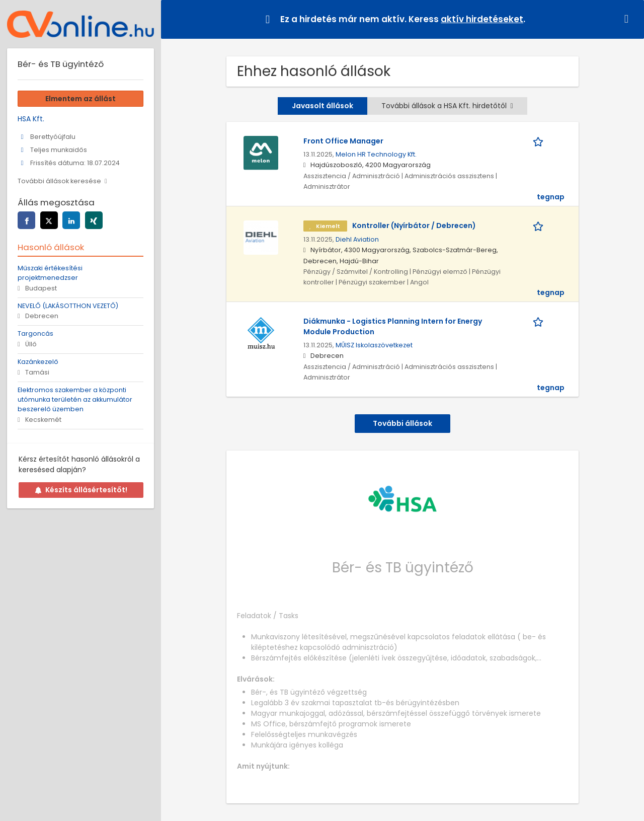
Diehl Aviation (357, 239)
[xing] (94, 220)
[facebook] (26, 220)
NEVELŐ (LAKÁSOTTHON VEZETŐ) (68, 306)
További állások (403, 423)
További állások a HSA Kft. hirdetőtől (447, 106)
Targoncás (35, 333)
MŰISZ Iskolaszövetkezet (374, 345)
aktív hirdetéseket (482, 19)
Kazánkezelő (38, 362)
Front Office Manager (343, 141)
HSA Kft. (31, 119)
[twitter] (49, 220)
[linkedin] (71, 220)
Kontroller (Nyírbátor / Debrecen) (414, 226)
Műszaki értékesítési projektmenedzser (50, 273)
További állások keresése (59, 181)
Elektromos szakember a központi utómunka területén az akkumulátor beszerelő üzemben (75, 399)
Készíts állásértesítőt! (81, 490)
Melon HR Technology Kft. (376, 154)
